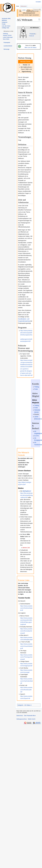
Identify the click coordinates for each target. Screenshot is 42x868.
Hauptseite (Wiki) (6, 19)
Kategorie (20, 705)
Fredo (36, 389)
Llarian (36, 417)
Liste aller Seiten (6, 26)
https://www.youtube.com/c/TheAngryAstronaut (26, 657)
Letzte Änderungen (8, 37)
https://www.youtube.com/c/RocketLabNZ (26, 690)
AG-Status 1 (28, 705)
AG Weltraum (34, 28)
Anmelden (38, 2)
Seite (18, 6)
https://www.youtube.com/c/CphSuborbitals (26, 681)
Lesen (21, 10)
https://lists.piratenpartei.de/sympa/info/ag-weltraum (26, 495)
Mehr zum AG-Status (30, 47)
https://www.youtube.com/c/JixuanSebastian (26, 646)
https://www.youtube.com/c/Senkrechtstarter (26, 608)
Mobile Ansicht (32, 719)
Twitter (31, 36)
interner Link (26, 548)
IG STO (36, 436)
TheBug (37, 387)
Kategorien (5, 22)
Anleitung (5, 34)
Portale (4, 24)
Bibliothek (4, 20)
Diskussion (38, 419)
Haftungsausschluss (22, 719)
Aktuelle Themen (7, 35)
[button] (8, 31)
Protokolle (32, 34)
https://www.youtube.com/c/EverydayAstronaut (26, 631)
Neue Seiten (6, 39)
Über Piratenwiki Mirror (30, 716)
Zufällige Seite (5, 28)
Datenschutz (20, 716)
